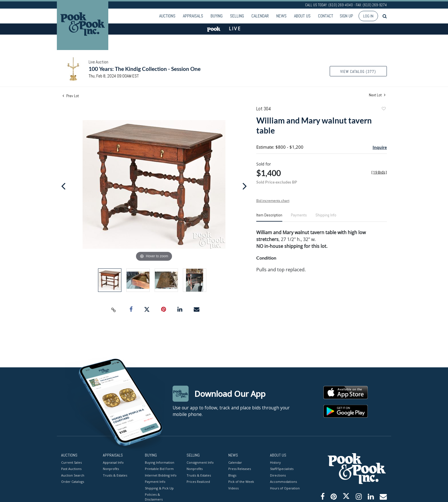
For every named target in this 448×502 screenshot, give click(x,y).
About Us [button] (302, 16)
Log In (368, 16)
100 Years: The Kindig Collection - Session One (145, 69)
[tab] (269, 217)
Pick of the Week (241, 482)
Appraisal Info (113, 462)
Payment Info (155, 482)
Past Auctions (71, 469)
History (275, 462)
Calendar (260, 16)
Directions (278, 475)
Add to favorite (383, 109)
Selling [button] (237, 16)
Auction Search (73, 475)
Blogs (232, 475)
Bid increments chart (273, 201)
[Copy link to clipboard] (114, 310)
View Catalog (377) (358, 72)
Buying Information (160, 462)
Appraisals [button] (193, 16)
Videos (233, 488)
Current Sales (71, 462)
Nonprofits (111, 469)
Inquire (380, 147)
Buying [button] (217, 16)
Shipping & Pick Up (159, 488)
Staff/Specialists (282, 469)
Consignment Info (200, 462)
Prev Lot (71, 96)
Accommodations (283, 482)
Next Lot (377, 95)
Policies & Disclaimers (154, 497)
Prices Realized (198, 482)
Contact (326, 16)
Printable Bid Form (159, 469)
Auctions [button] (167, 16)
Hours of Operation (285, 488)
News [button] (281, 16)
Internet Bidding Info (161, 475)
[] (379, 172)
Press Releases (240, 469)
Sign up (346, 16)
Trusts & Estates (115, 475)
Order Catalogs (73, 482)
